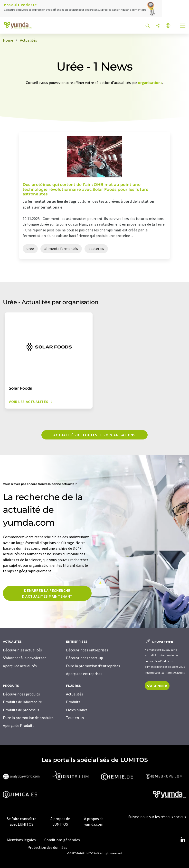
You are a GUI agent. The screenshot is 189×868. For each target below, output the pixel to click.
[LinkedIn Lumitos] (183, 840)
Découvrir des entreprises (87, 650)
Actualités (75, 694)
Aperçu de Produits (19, 725)
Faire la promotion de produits (28, 718)
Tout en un (75, 718)
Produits (73, 702)
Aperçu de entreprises (84, 674)
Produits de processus (21, 710)
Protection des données (47, 847)
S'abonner (157, 686)
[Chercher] (148, 26)
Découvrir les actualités (22, 650)
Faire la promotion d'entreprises (93, 666)
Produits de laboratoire (22, 702)
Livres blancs (77, 710)
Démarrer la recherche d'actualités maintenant (47, 593)
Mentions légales (21, 840)
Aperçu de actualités (20, 666)
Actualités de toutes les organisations (94, 435)
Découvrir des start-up (85, 658)
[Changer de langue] (168, 26)
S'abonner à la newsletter (24, 658)
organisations (150, 82)
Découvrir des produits (21, 694)
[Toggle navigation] (183, 26)
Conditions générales (62, 840)
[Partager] (158, 26)
